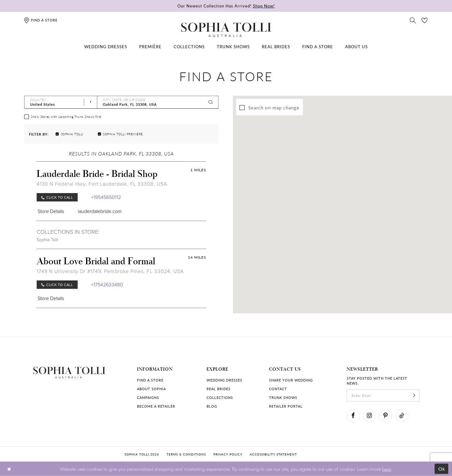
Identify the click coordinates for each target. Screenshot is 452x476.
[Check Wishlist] (425, 20)
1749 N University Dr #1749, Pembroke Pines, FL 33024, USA (110, 271)
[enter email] (383, 395)
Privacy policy (228, 454)
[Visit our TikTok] (402, 416)
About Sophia (151, 389)
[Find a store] (41, 20)
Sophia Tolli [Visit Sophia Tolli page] (47, 240)
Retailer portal (286, 406)
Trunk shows (283, 397)
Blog (212, 406)
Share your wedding (291, 380)
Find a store (150, 380)
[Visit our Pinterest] (386, 416)
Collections (220, 397)
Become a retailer (156, 406)
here (387, 468)
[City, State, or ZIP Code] (158, 102)
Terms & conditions (186, 454)
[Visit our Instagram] (369, 416)
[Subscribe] (414, 395)
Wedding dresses (224, 380)
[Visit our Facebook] (353, 416)
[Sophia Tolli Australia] (226, 30)
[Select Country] (61, 102)
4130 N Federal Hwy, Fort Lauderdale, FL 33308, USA (102, 184)
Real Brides (219, 389)
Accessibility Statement (273, 454)
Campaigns (148, 397)
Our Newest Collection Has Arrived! (226, 6)
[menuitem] (106, 47)
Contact (278, 389)
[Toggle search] (413, 20)
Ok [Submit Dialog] (442, 469)
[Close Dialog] (9, 469)
